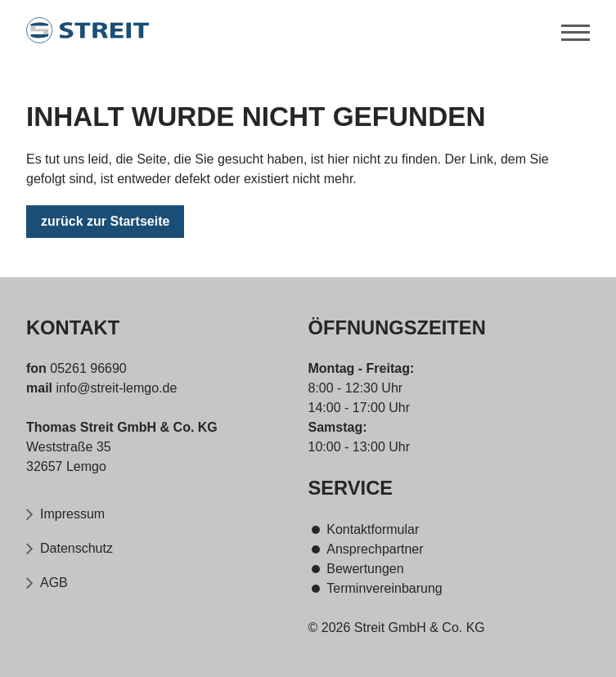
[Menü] (576, 30)
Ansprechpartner (375, 549)
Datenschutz (76, 548)
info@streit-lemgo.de (115, 388)
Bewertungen (365, 569)
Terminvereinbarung (384, 588)
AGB (54, 583)
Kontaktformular (373, 529)
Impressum (72, 514)
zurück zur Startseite (105, 223)
